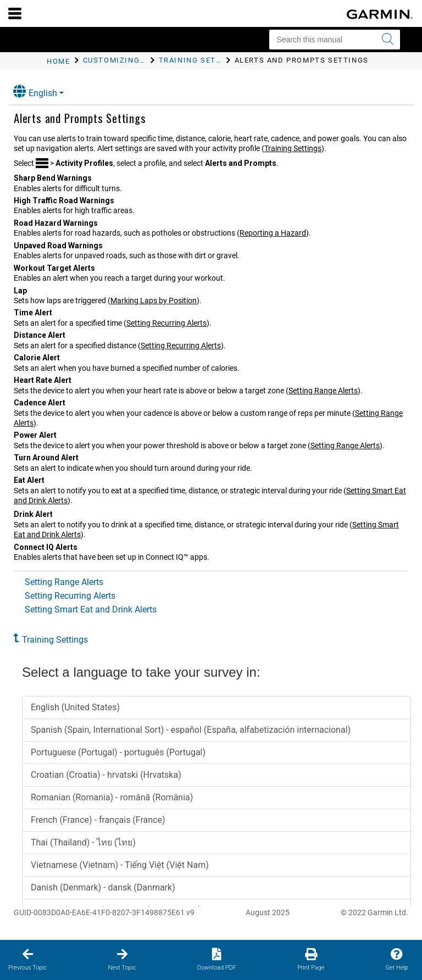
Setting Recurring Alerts (166, 323)
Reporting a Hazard (273, 233)
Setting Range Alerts (323, 391)
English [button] (35, 91)
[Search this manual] (335, 40)
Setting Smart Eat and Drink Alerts (91, 609)
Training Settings (293, 148)
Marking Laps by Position (154, 300)
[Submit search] (387, 40)
